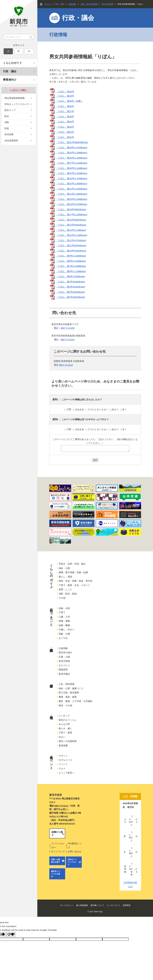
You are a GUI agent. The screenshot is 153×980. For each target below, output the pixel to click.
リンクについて (113, 905)
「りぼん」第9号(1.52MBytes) (71, 256)
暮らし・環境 (65, 577)
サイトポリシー (67, 905)
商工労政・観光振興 (69, 693)
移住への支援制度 (68, 741)
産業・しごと (65, 589)
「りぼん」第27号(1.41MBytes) (71, 163)
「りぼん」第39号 (65, 96)
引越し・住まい (67, 629)
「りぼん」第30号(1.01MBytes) (71, 148)
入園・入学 (64, 617)
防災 (7, 116)
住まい (62, 737)
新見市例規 (64, 661)
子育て (62, 612)
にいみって (64, 716)
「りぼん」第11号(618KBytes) (71, 245)
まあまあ (79, 409)
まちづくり (64, 665)
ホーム (47, 4)
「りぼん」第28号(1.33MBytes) (71, 158)
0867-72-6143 (67, 340)
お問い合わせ (75, 851)
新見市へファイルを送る (56, 874)
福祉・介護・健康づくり (71, 688)
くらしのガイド (12, 63)
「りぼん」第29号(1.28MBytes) (71, 153)
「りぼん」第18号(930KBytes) (71, 209)
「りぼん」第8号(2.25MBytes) (71, 261)
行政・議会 (10, 71)
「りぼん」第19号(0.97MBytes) (71, 204)
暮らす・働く (65, 728)
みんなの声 (64, 724)
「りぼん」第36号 (65, 117)
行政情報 (72, 4)
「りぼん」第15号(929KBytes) (71, 225)
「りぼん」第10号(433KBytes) (71, 251)
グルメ (62, 768)
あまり (114, 409)
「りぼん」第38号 (65, 106)
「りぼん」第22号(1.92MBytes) (71, 189)
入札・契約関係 (67, 684)
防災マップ (10, 110)
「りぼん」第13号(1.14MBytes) (71, 235)
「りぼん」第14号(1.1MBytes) (71, 230)
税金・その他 (65, 705)
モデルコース (65, 760)
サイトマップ (58, 851)
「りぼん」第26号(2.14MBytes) (71, 168)
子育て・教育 (65, 733)
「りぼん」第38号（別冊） (69, 101)
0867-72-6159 (67, 328)
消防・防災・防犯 (68, 594)
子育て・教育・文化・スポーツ (74, 585)
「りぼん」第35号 (65, 122)
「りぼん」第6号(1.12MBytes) (71, 271)
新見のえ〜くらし (68, 720)
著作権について (97, 905)
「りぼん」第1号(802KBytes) (70, 297)
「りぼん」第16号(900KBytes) (71, 220)
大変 (68, 409)
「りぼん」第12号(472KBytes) (71, 240)
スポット (63, 756)
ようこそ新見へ (67, 773)
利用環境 (127, 905)
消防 (7, 122)
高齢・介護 (64, 634)
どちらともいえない (97, 409)
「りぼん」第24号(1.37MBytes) (71, 178)
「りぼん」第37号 (65, 111)
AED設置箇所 (11, 140)
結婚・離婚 (64, 625)
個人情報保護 (82, 905)
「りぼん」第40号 (65, 91)
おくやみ (63, 638)
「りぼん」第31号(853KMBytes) (72, 142)
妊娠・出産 (64, 608)
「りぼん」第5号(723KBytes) (70, 276)
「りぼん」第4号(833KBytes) (70, 282)
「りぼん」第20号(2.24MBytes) (71, 199)
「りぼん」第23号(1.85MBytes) (71, 184)
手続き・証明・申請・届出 (72, 564)
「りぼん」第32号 (65, 137)
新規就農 (63, 745)
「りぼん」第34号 (65, 127)
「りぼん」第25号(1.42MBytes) (71, 173)
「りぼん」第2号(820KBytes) (70, 292)
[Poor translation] (11, 934)
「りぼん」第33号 (65, 132)
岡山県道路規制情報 (15, 98)
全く (123, 409)
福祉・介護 (64, 568)
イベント (63, 764)
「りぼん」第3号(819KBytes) (70, 287)
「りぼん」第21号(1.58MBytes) (71, 194)
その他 (62, 598)
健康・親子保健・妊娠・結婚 (73, 572)
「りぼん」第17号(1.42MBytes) (71, 214)
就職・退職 (64, 621)
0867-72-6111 (61, 806)
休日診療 (9, 134)
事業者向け (10, 80)
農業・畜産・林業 (68, 697)
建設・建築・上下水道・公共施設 (76, 701)
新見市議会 (64, 674)
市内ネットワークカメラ (17, 104)
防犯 (7, 128)
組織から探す (57, 833)
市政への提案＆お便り (56, 861)
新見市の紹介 (65, 652)
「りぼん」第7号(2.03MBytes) (71, 266)
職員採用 (63, 670)
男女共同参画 (108, 4)
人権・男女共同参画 (89, 4)
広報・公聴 (64, 657)
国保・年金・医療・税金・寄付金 (76, 581)
